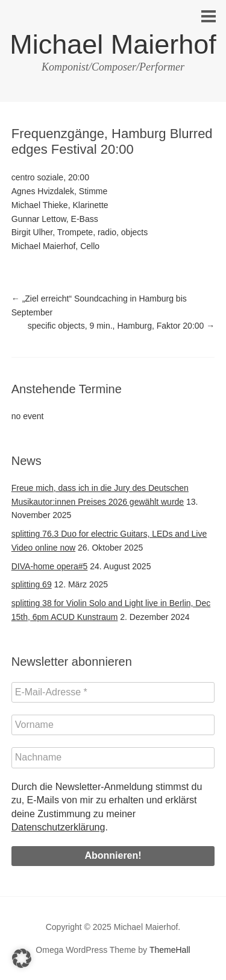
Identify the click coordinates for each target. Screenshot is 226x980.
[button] (22, 958)
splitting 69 (32, 584)
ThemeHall (170, 950)
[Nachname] (113, 757)
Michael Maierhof (113, 44)
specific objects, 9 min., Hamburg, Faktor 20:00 (121, 326)
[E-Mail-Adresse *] (113, 692)
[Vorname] (113, 725)
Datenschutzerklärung (58, 827)
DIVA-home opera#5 (50, 566)
